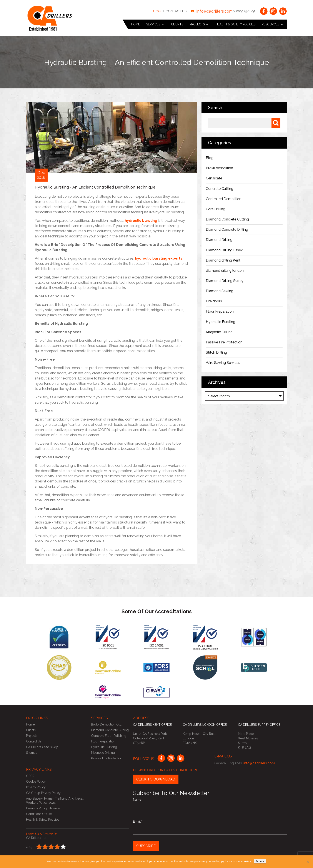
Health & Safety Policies (236, 24)
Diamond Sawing (220, 291)
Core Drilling (216, 209)
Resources (271, 24)
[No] (308, 862)
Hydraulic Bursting (221, 322)
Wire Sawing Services (223, 363)
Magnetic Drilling (219, 332)
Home (136, 24)
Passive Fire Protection (224, 342)
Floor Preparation (220, 311)
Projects (197, 24)
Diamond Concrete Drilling (227, 229)
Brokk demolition (219, 168)
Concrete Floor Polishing (109, 736)
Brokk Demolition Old (106, 724)
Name (210, 805)
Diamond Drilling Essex (224, 250)
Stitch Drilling (216, 352)
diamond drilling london (225, 271)
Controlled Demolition (224, 199)
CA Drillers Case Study (42, 747)
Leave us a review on (42, 834)
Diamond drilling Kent (224, 260)
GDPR (30, 776)
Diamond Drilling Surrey (225, 281)
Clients (177, 24)
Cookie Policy (36, 782)
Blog (156, 11)
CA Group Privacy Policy (43, 793)
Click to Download (156, 779)
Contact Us (176, 11)
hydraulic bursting (141, 221)
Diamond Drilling (219, 240)
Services (153, 24)
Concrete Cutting (220, 189)
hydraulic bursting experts (159, 258)
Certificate (214, 178)
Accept (260, 861)
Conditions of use (39, 814)
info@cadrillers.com (214, 11)
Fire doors (214, 301)
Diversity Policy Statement (44, 808)
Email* (210, 827)
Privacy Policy (36, 787)
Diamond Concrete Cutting (227, 219)
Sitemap (32, 753)
